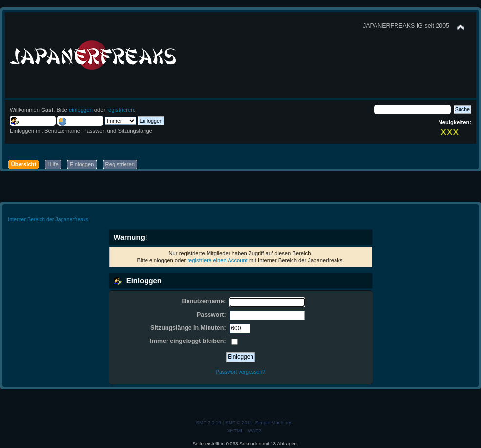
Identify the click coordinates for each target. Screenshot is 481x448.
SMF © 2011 (239, 422)
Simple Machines (274, 422)
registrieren (120, 110)
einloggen (81, 110)
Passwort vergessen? (240, 372)
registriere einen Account (217, 260)
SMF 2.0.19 (209, 422)
